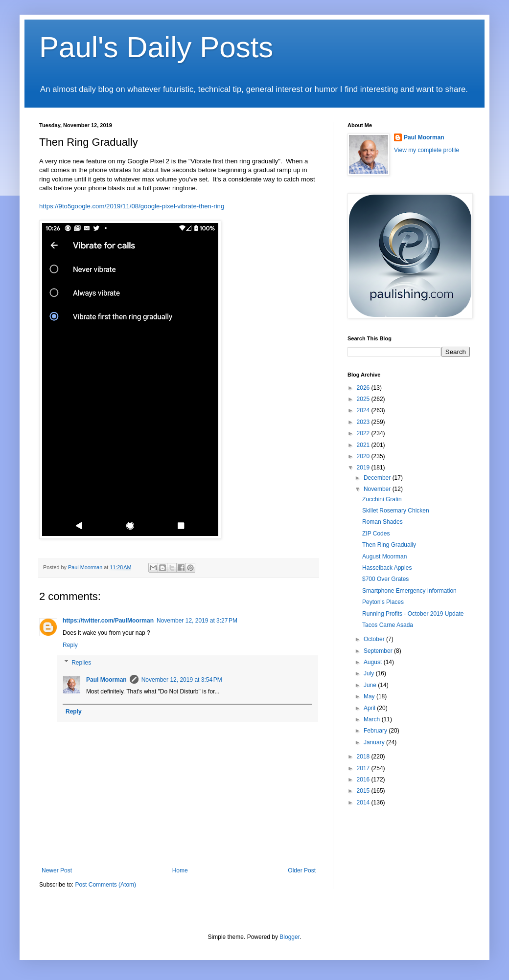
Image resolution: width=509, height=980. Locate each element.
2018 (364, 757)
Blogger (289, 937)
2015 (364, 791)
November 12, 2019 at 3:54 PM (182, 680)
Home (180, 870)
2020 (364, 456)
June (371, 685)
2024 (364, 410)
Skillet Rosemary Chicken (396, 511)
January (375, 742)
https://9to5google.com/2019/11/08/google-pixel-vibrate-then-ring (132, 206)
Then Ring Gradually (389, 545)
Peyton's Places (383, 602)
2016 (364, 780)
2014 (364, 802)
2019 (364, 468)
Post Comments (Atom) (105, 885)
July (370, 673)
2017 (364, 768)
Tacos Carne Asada (388, 625)
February (376, 731)
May (370, 696)
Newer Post (57, 870)
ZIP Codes (376, 534)
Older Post (302, 870)
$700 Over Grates (385, 579)
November (378, 489)
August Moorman (384, 557)
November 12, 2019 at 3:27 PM (197, 621)
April (370, 708)
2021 (364, 445)
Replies (81, 663)
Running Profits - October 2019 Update (413, 614)
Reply (70, 645)
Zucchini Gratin (382, 499)
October (375, 639)
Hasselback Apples (387, 568)
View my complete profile (427, 150)
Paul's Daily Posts (156, 47)
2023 (364, 422)
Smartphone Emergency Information (409, 591)
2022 (364, 433)
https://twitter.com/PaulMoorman (108, 621)
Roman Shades (382, 522)
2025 (364, 399)
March (373, 719)
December (378, 478)
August (374, 662)
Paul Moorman (106, 680)
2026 (364, 388)
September (379, 651)
